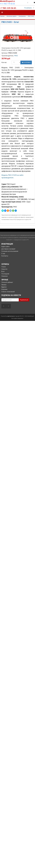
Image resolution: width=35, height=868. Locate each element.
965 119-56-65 (9, 4)
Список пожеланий (8, 292)
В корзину (26, 62)
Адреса (4, 287)
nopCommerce (11, 316)
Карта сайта (5, 247)
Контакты (5, 256)
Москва (2, 4)
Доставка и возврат (8, 249)
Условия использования (10, 251)
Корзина (4, 289)
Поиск (4, 267)
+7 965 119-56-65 (8, 8)
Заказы (4, 285)
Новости (4, 269)
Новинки (4, 276)
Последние (5, 274)
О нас (3, 254)
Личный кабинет (7, 282)
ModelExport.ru (8, 1)
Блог (3, 271)
